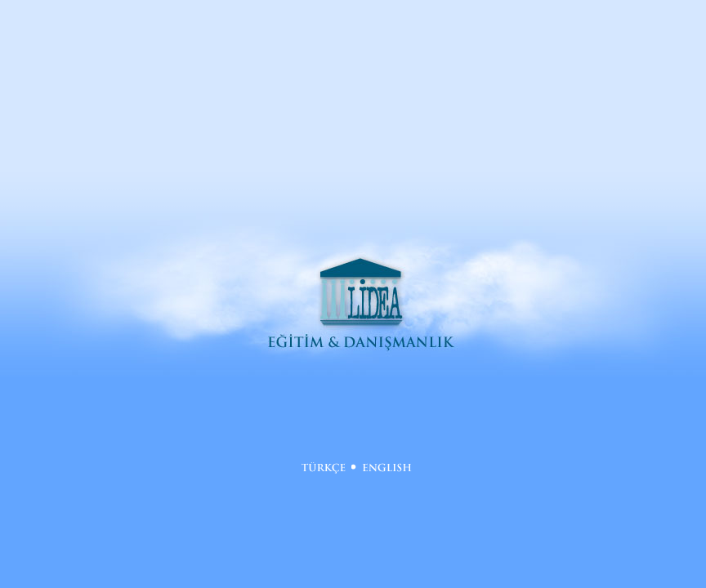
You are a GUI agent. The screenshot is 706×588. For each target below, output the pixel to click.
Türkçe (324, 468)
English (387, 468)
